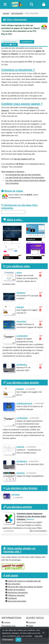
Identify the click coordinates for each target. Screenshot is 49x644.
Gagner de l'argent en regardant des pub (24, 581)
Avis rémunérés (14, 584)
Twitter (30, 626)
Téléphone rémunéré (16, 595)
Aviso (19, 273)
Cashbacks (12, 598)
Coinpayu (21, 293)
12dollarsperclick (24, 403)
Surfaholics (22, 365)
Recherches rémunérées (18, 592)
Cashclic (21, 447)
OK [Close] (18, 640)
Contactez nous (9, 626)
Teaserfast (21, 321)
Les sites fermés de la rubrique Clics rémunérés (25, 178)
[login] (44, 4)
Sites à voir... (15, 220)
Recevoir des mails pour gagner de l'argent (25, 587)
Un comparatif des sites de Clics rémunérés (23, 175)
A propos (6, 622)
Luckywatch (22, 336)
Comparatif (27, 42)
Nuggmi (20, 307)
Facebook (31, 622)
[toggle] (5, 4)
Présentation (10, 42)
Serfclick (21, 473)
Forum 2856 (9, 45)
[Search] (32, 4)
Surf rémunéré (17, 13)
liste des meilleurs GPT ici (24, 159)
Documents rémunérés (17, 601)
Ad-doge (16, 495)
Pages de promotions (16, 590)
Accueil (6, 13)
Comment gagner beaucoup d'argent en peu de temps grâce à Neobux (31, 516)
